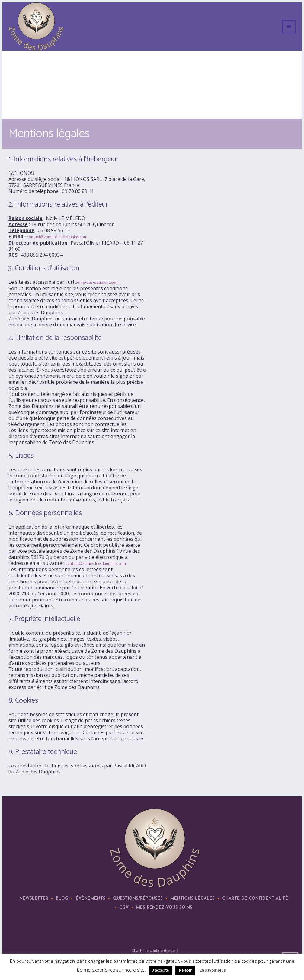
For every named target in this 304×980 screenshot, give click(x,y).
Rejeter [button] (185, 970)
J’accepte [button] (160, 970)
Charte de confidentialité (255, 899)
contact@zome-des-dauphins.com (57, 237)
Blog (62, 899)
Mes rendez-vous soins (164, 908)
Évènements (91, 899)
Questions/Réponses (138, 899)
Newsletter (34, 899)
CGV (124, 908)
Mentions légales (192, 899)
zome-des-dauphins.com (97, 282)
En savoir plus (213, 970)
